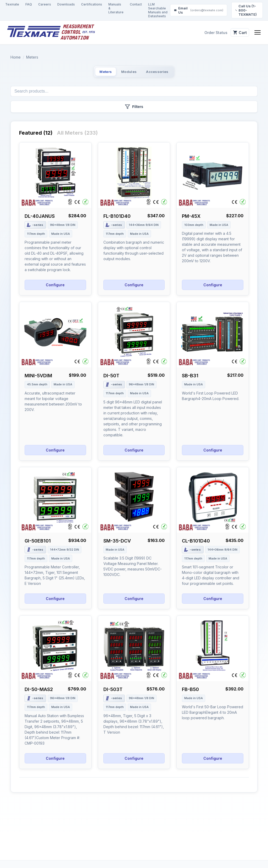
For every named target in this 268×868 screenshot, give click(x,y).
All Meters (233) (77, 136)
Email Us (199, 10)
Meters (32, 57)
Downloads (66, 4)
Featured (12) (36, 136)
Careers (45, 4)
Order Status (208, 33)
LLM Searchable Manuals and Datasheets (158, 10)
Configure (55, 288)
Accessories (168, 73)
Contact (136, 4)
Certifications (92, 4)
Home (16, 57)
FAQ (29, 4)
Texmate (12, 4)
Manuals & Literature (116, 8)
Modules (128, 73)
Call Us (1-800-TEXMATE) (246, 10)
